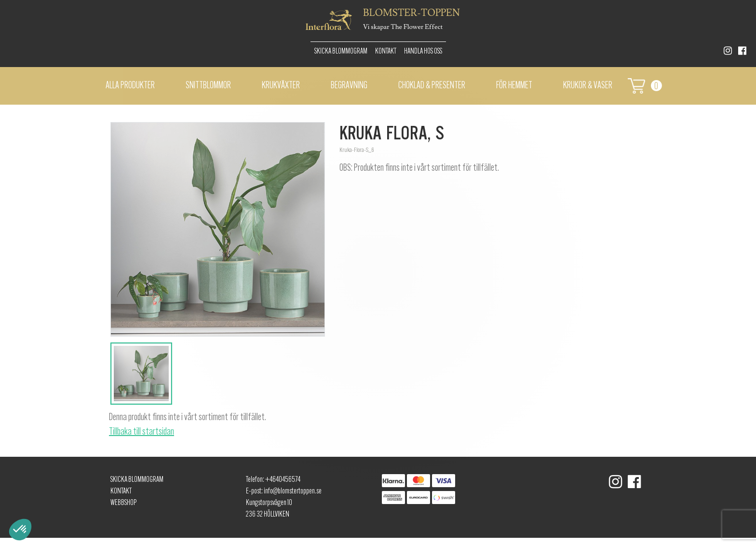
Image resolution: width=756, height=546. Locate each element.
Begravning (349, 86)
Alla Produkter (130, 86)
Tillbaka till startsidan (142, 432)
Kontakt (386, 52)
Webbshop (123, 503)
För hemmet (514, 86)
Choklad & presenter (432, 86)
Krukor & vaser (588, 86)
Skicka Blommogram (341, 52)
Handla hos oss (423, 52)
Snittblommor (208, 86)
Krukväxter (281, 86)
